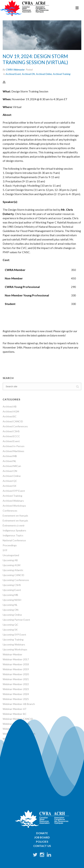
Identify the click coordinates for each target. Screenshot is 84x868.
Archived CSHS (11, 431)
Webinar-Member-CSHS (16, 724)
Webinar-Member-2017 (16, 659)
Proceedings (10, 545)
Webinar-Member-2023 (16, 689)
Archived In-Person (14, 446)
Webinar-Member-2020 (16, 674)
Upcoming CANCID (13, 575)
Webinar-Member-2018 (16, 664)
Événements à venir (14, 525)
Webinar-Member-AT (15, 709)
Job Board (42, 837)
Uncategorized (11, 555)
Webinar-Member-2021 (16, 679)
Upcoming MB (10, 595)
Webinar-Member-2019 (16, 669)
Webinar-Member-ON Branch (19, 744)
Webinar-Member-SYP (15, 754)
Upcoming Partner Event (16, 620)
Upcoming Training (13, 639)
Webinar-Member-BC (15, 714)
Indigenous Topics (13, 535)
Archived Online (44, 74)
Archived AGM (11, 411)
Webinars (8, 758)
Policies (42, 842)
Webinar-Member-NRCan (17, 739)
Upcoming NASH (12, 600)
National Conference (14, 540)
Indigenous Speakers (14, 530)
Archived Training (62, 74)
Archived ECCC (11, 436)
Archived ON (28, 74)
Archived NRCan (12, 466)
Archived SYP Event (14, 491)
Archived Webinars (13, 501)
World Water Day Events (16, 768)
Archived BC (10, 416)
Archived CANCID (13, 421)
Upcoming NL (10, 605)
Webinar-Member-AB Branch (19, 704)
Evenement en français (15, 516)
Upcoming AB (10, 560)
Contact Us (42, 846)
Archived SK (10, 486)
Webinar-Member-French (17, 729)
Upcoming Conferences (16, 580)
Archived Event (13, 74)
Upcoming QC (10, 625)
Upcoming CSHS (12, 585)
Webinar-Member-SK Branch (19, 749)
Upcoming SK (10, 630)
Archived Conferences (15, 426)
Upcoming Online (12, 615)
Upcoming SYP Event (14, 635)
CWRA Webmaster (15, 70)
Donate (42, 833)
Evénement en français (15, 520)
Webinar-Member (12, 654)
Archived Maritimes (13, 451)
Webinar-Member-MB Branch (19, 734)
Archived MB (10, 456)
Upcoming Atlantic (13, 570)
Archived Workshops (14, 506)
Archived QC (10, 481)
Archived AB (10, 406)
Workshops (9, 763)
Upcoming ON (10, 610)
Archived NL (9, 461)
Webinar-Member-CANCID (18, 719)
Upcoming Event (12, 590)
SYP (5, 550)
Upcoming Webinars (14, 644)
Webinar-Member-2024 (16, 694)
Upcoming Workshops (15, 649)
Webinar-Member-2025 (16, 699)
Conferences (10, 511)
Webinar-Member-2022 (16, 684)
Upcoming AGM (11, 565)
